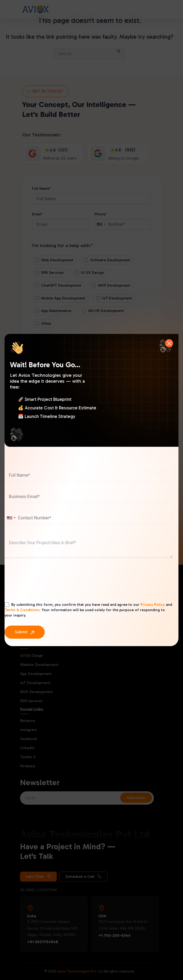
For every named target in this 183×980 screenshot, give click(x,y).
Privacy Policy (153, 605)
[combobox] (11, 518)
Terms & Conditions (22, 610)
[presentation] (45, 585)
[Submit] (25, 632)
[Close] (169, 343)
